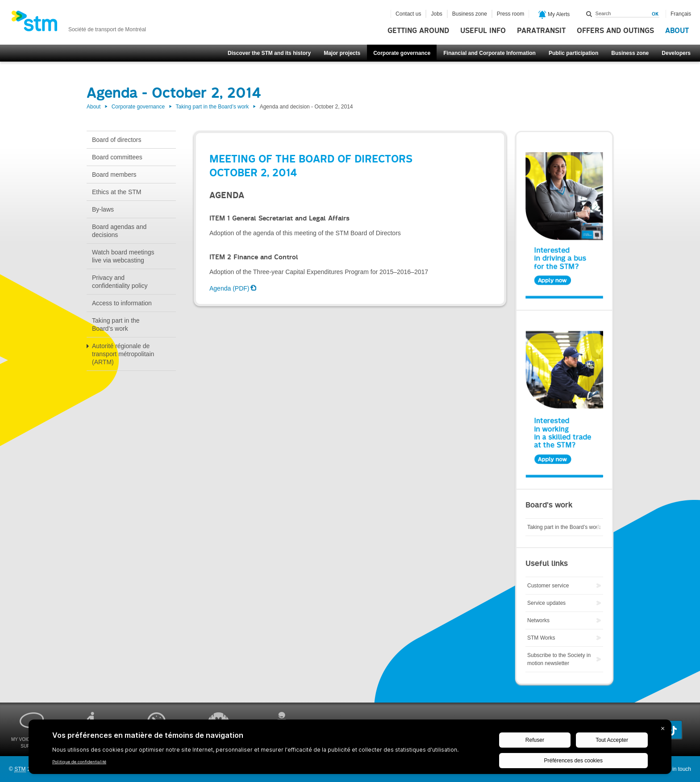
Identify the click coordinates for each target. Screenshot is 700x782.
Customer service (548, 586)
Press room (510, 14)
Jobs (436, 14)
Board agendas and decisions (119, 231)
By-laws (103, 209)
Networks (538, 620)
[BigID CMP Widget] (350, 749)
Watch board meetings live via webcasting (123, 256)
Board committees (117, 157)
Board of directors (117, 140)
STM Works (541, 638)
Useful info (483, 31)
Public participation (573, 53)
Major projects (342, 53)
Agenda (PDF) (229, 288)
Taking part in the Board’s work (212, 107)
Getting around (418, 31)
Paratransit (541, 31)
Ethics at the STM (117, 192)
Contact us (408, 14)
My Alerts (554, 15)
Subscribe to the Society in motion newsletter (559, 659)
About (677, 31)
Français (681, 14)
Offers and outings (615, 31)
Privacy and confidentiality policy (120, 282)
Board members (114, 175)
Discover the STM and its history (269, 53)
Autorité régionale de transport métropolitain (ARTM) (123, 354)
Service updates (546, 603)
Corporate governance (402, 53)
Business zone (630, 53)
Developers (676, 53)
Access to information (122, 303)
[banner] (79, 24)
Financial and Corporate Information (490, 53)
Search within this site (589, 14)
